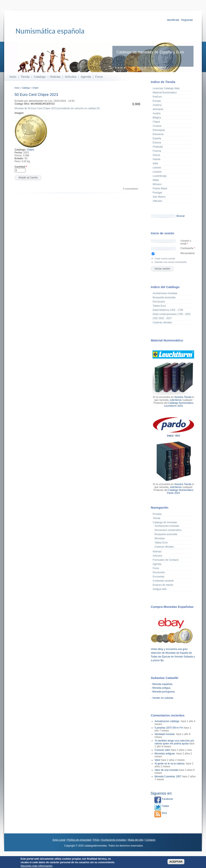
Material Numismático (165, 93)
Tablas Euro (159, 306)
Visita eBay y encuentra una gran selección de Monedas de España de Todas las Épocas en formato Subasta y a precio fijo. (173, 653)
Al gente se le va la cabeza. (170, 764)
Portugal (157, 193)
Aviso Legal (59, 840)
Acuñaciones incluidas (165, 293)
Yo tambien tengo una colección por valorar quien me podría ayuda (174, 742)
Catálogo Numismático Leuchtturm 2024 (179, 404)
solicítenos (176, 400)
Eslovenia (158, 134)
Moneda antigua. (162, 688)
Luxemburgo (160, 176)
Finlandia (158, 147)
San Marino (159, 197)
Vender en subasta (163, 698)
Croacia (157, 126)
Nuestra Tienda (183, 397)
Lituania (157, 172)
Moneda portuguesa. (164, 692)
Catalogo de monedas (165, 522)
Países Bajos (160, 188)
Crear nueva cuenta (165, 258)
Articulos (158, 556)
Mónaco (157, 184)
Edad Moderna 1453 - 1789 (168, 310)
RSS (161, 813)
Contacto (150, 840)
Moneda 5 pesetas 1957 (168, 776)
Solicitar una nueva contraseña (171, 262)
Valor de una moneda (166, 770)
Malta (156, 180)
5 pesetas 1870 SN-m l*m (169, 728)
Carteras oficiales (162, 322)
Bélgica (157, 118)
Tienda (25, 77)
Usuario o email (186, 242)
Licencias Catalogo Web (166, 88)
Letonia (157, 168)
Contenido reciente (163, 581)
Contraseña (188, 248)
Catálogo (26, 88)
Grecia (156, 155)
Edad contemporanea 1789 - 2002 (172, 314)
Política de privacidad (79, 840)
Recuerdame (188, 253)
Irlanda (157, 159)
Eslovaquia (159, 130)
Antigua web (160, 589)
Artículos (71, 77)
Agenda (86, 77)
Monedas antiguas (165, 754)
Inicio (13, 77)
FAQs (96, 840)
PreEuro (157, 97)
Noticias (55, 77)
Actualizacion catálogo (167, 721)
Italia (155, 163)
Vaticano (158, 201)
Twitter (162, 806)
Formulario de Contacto (166, 560)
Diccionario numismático (168, 530)
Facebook (164, 799)
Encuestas (159, 577)
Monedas (160, 538)
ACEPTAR (176, 862)
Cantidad (21, 167)
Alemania (158, 109)
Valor (157, 760)
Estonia (157, 143)
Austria (157, 113)
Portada (157, 514)
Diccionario (159, 302)
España (157, 138)
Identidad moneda (165, 734)
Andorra (157, 105)
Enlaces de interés (163, 585)
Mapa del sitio (136, 840)
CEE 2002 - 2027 (162, 318)
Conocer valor (162, 750)
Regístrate (187, 20)
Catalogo (40, 77)
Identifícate (173, 20)
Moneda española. (163, 684)
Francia (157, 151)
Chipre (35, 88)
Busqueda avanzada (164, 297)
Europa (157, 101)
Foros (99, 77)
